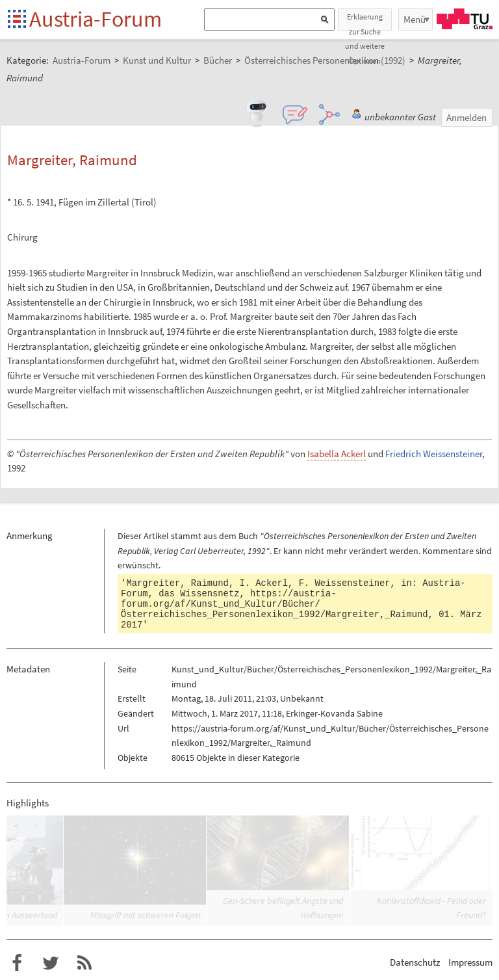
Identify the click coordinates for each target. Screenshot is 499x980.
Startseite (18, 20)
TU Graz (465, 19)
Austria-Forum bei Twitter (51, 963)
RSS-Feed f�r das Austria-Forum (84, 963)
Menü (415, 19)
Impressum (470, 962)
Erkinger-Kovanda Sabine (334, 713)
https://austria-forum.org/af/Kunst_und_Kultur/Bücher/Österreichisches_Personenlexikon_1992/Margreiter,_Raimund (274, 604)
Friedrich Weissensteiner (434, 454)
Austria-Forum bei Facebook (17, 963)
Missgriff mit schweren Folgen (145, 915)
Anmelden (467, 117)
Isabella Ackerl (337, 454)
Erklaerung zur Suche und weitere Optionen (365, 21)
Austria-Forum (96, 19)
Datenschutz (415, 962)
